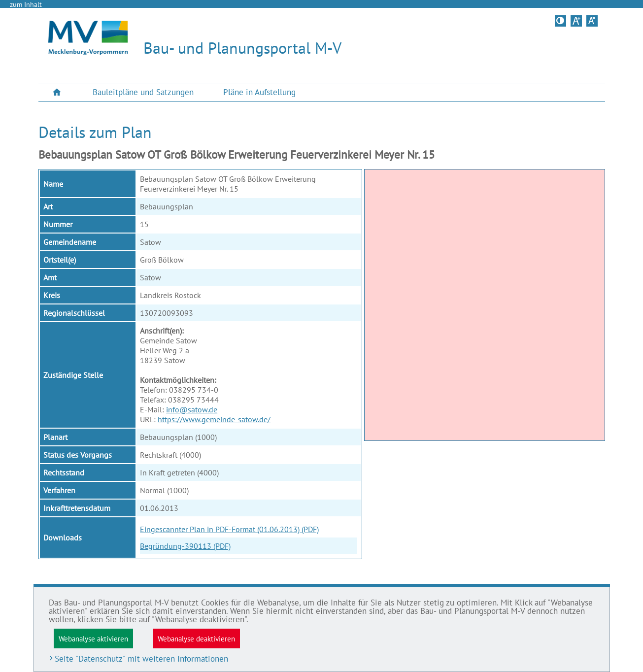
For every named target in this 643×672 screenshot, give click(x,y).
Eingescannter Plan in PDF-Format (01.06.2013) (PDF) (229, 529)
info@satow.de (192, 409)
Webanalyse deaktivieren (196, 638)
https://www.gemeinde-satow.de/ (214, 419)
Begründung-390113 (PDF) (185, 546)
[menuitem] (58, 92)
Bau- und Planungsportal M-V (242, 48)
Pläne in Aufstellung (259, 92)
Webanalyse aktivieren (93, 638)
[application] (485, 305)
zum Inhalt (26, 4)
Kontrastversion (561, 21)
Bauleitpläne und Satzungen (143, 92)
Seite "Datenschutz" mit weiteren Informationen (141, 659)
